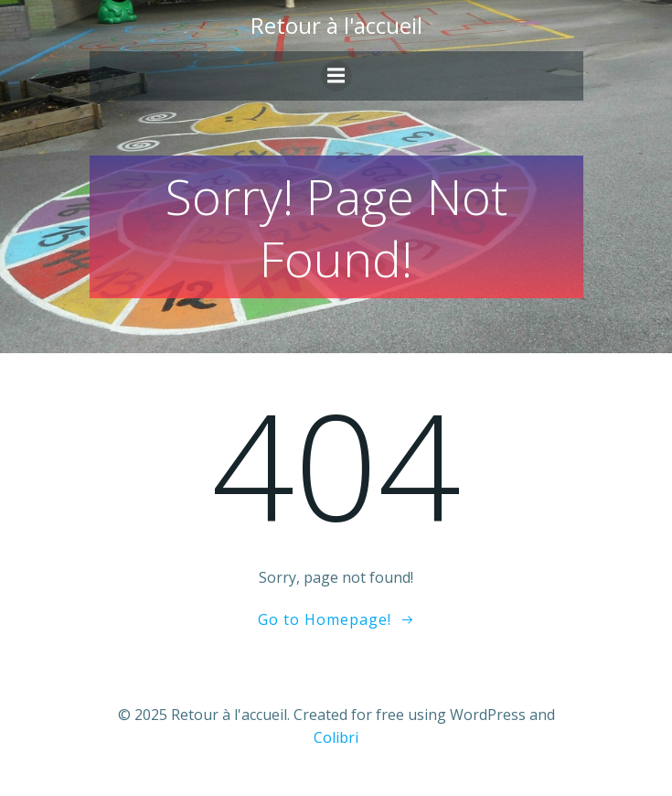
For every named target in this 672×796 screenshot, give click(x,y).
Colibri (336, 737)
